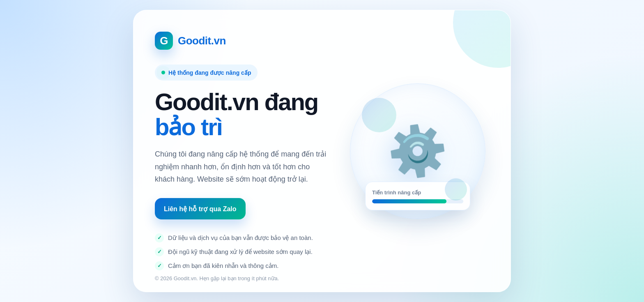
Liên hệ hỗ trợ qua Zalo (200, 209)
